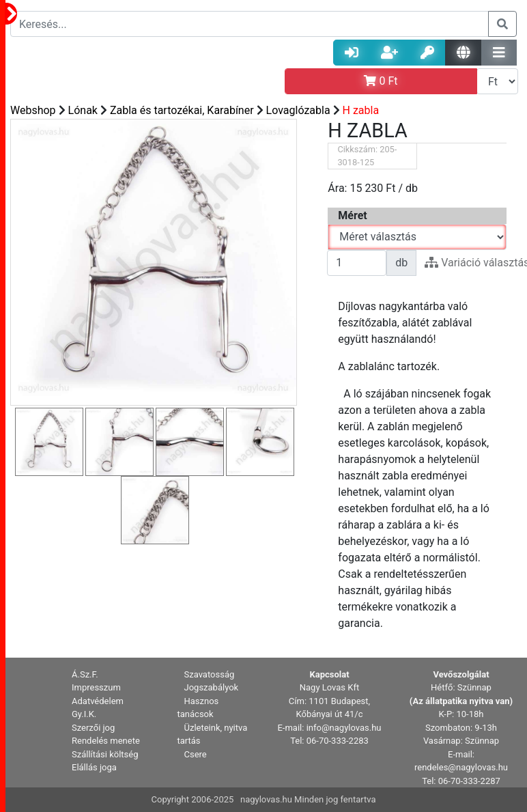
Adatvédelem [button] (98, 701)
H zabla (361, 110)
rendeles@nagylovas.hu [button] (461, 767)
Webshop (33, 110)
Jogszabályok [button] (212, 687)
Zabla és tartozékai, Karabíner (182, 110)
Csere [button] (196, 754)
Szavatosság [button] (210, 674)
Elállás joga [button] (94, 767)
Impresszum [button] (96, 687)
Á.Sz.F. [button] (85, 674)
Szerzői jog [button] (93, 728)
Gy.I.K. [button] (84, 714)
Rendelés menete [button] (106, 741)
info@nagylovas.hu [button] (344, 728)
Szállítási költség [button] (105, 754)
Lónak (83, 110)
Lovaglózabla (298, 110)
